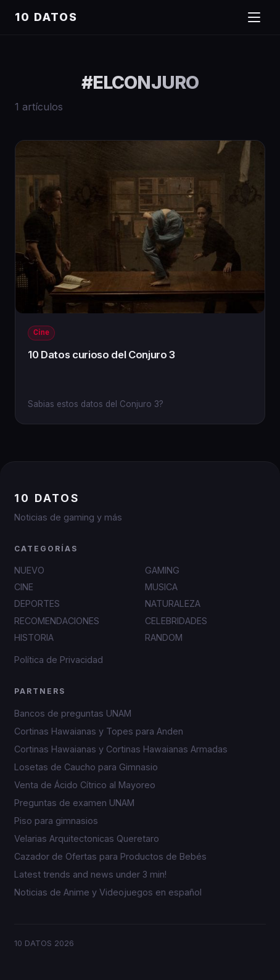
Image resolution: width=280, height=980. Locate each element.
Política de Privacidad (59, 660)
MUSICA (161, 587)
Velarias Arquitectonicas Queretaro (87, 838)
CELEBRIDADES (176, 621)
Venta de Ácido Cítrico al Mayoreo (85, 785)
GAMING (162, 570)
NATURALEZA (173, 603)
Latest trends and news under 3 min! (90, 874)
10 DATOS (46, 17)
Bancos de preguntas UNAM (73, 713)
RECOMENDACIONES (57, 621)
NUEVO (29, 570)
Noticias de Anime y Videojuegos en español (108, 892)
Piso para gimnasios (56, 821)
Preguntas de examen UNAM (74, 803)
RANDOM (164, 637)
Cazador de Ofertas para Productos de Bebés (110, 856)
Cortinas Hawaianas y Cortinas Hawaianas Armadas (121, 749)
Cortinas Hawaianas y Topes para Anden (99, 731)
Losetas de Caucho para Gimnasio (86, 767)
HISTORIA (34, 637)
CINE (24, 587)
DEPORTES (37, 603)
